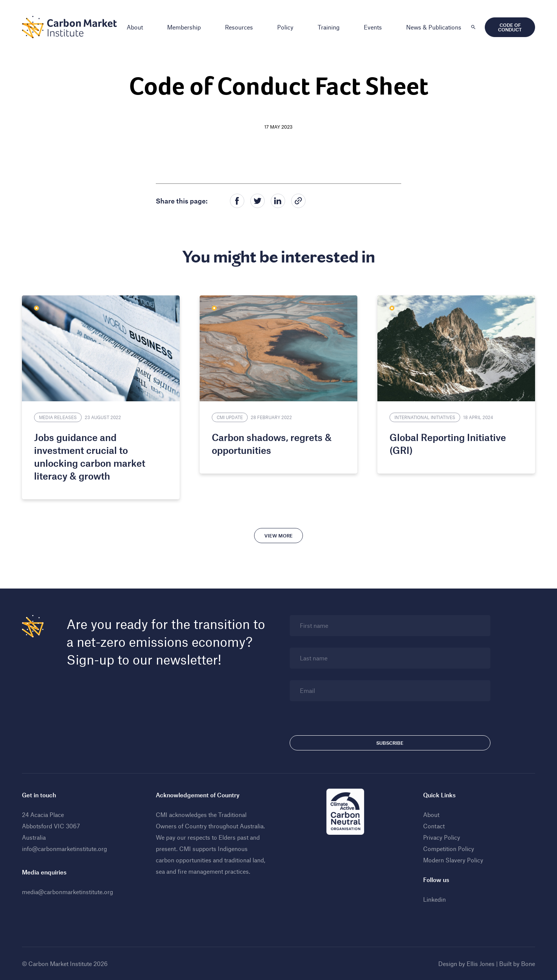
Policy (285, 27)
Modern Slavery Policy (453, 860)
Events (373, 27)
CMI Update (230, 417)
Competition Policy (449, 849)
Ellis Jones (481, 964)
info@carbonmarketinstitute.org (64, 849)
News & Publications (434, 27)
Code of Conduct (510, 27)
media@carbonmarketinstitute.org (67, 892)
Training (329, 27)
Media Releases (58, 417)
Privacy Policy (442, 837)
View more (278, 536)
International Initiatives (425, 417)
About (135, 27)
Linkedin (434, 899)
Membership (184, 27)
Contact (434, 826)
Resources (239, 27)
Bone (528, 964)
